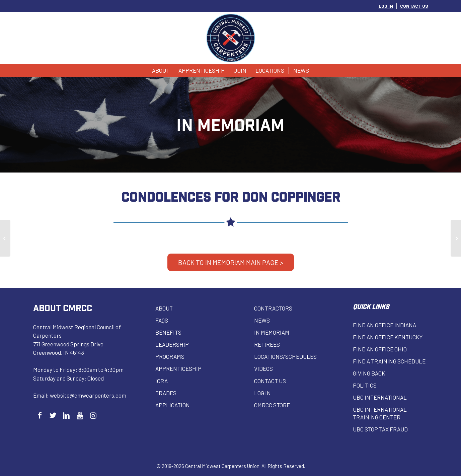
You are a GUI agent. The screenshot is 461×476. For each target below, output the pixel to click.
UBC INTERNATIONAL (380, 397)
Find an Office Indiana (385, 325)
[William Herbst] (456, 238)
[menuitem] (386, 6)
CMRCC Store (272, 405)
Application (173, 405)
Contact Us (270, 381)
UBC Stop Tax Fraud (380, 429)
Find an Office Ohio (380, 349)
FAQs (162, 320)
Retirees (267, 344)
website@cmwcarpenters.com (88, 395)
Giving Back (369, 373)
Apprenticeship (178, 368)
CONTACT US (414, 6)
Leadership (172, 344)
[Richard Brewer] (5, 238)
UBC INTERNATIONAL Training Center (380, 413)
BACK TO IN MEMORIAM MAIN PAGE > (231, 262)
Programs (170, 356)
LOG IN (386, 6)
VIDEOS (263, 368)
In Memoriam (272, 332)
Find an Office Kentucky (388, 337)
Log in (262, 393)
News (262, 320)
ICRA (162, 381)
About (164, 308)
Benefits (168, 332)
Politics (365, 385)
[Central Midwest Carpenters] (230, 38)
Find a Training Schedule (389, 361)
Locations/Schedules (285, 356)
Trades (166, 393)
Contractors (273, 308)
